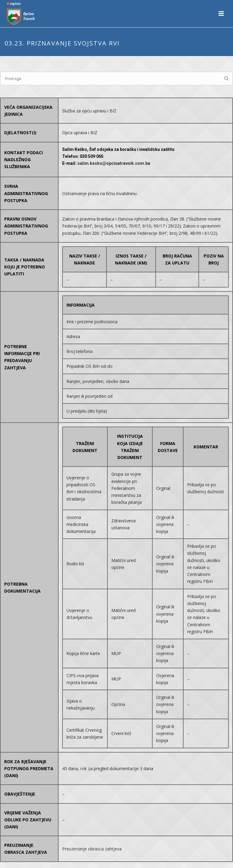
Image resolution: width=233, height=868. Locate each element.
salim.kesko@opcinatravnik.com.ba (114, 163)
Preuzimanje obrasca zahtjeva (92, 849)
